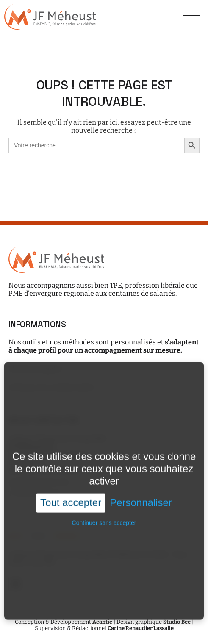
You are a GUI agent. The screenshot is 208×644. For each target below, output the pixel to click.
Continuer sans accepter (104, 519)
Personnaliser (141, 499)
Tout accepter (71, 499)
